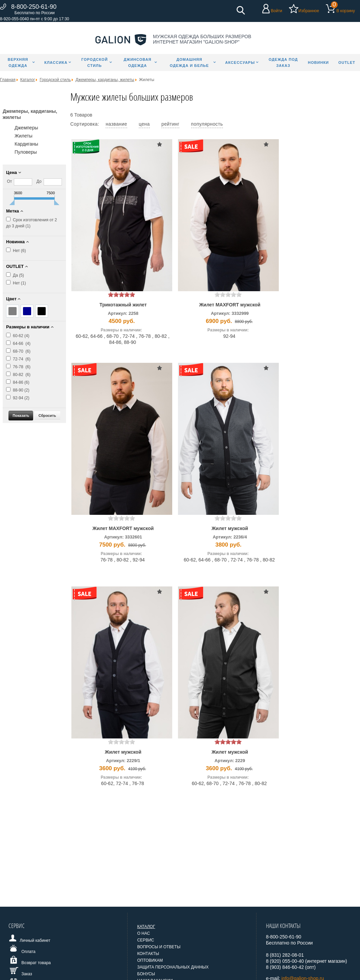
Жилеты (24, 136)
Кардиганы (26, 144)
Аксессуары (240, 62)
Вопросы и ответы (159, 947)
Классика (56, 62)
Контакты (148, 954)
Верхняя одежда (18, 62)
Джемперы (26, 128)
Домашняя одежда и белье (189, 62)
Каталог (146, 927)
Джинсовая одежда (137, 62)
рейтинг (170, 124)
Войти (276, 11)
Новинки (318, 62)
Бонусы (146, 974)
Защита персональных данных (173, 967)
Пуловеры (26, 152)
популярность (207, 124)
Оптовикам (150, 960)
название (116, 124)
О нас (143, 933)
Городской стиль (94, 62)
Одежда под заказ (283, 62)
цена (144, 124)
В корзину (346, 11)
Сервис (145, 940)
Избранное (309, 11)
